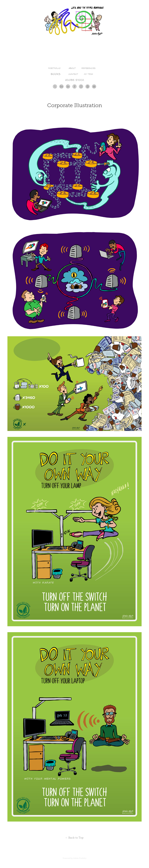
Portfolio (54, 68)
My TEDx (89, 74)
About (72, 68)
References (89, 68)
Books (56, 74)
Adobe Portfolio (80, 858)
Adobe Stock (75, 80)
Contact (73, 74)
